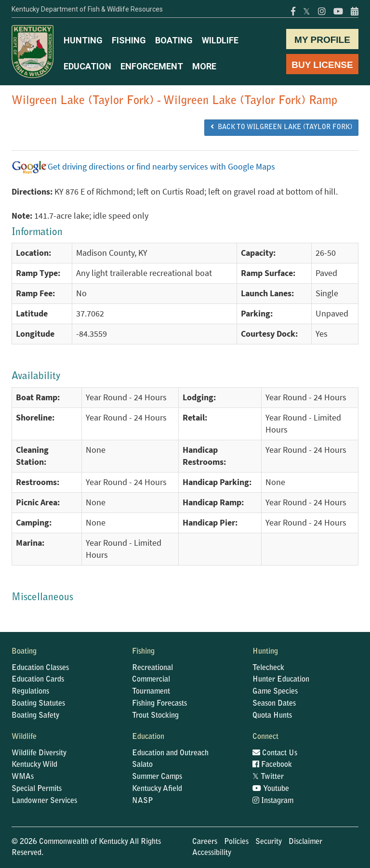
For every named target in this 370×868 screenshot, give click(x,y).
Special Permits (37, 789)
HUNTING (83, 40)
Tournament (151, 692)
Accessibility (212, 853)
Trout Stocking (155, 716)
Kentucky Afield (157, 789)
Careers (205, 842)
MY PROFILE (322, 40)
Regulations (30, 692)
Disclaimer (305, 842)
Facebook (272, 765)
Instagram (273, 801)
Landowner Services (44, 801)
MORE (204, 66)
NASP (143, 801)
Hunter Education (281, 680)
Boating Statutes (38, 704)
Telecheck (268, 668)
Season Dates (274, 704)
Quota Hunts (272, 716)
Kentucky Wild (34, 765)
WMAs (23, 777)
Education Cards (38, 680)
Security (269, 842)
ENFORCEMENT (152, 66)
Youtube (271, 789)
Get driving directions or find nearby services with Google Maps (143, 167)
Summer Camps (157, 777)
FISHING (129, 40)
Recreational (152, 668)
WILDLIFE (220, 40)
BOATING (174, 40)
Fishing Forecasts (159, 704)
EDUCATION (87, 66)
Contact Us (275, 753)
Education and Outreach (170, 753)
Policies (236, 842)
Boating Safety (35, 716)
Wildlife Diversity (39, 753)
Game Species (275, 692)
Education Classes (40, 668)
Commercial (151, 680)
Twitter (268, 777)
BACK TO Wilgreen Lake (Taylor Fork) (281, 127)
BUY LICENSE (322, 65)
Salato (142, 765)
